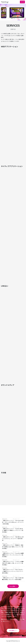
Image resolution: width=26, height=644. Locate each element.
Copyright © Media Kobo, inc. (13, 641)
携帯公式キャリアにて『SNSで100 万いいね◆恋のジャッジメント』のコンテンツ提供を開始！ (13, 571)
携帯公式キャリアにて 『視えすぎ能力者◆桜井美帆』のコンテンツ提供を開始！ (13, 579)
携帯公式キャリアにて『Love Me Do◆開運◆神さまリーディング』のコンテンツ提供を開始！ (13, 555)
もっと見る (13, 586)
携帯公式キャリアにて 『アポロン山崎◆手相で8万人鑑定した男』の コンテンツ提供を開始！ (13, 563)
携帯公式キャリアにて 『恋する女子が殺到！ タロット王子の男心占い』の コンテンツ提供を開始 (13, 522)
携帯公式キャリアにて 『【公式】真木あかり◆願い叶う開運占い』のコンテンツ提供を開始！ (13, 530)
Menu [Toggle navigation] (22, 2)
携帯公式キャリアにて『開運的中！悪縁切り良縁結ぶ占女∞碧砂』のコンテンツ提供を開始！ (13, 547)
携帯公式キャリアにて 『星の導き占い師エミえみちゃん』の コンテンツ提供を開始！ (13, 539)
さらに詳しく (13, 631)
